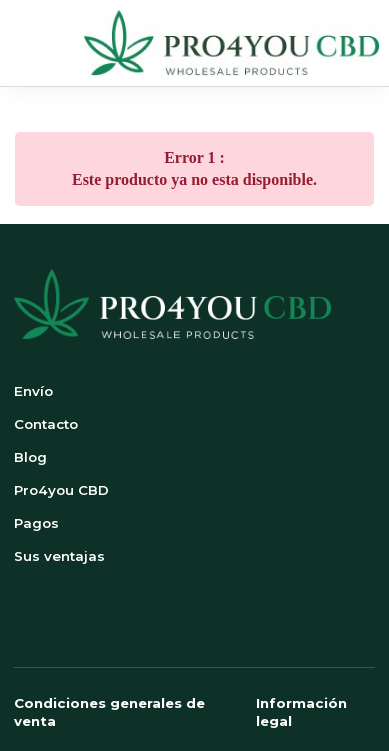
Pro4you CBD (61, 490)
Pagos (36, 523)
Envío (33, 391)
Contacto (46, 424)
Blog (30, 457)
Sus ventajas (59, 556)
